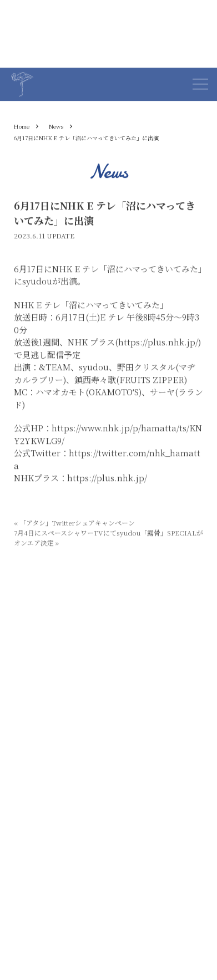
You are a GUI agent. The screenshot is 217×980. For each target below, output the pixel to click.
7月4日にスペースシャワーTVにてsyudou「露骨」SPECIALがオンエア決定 (108, 538)
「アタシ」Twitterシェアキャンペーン (74, 523)
